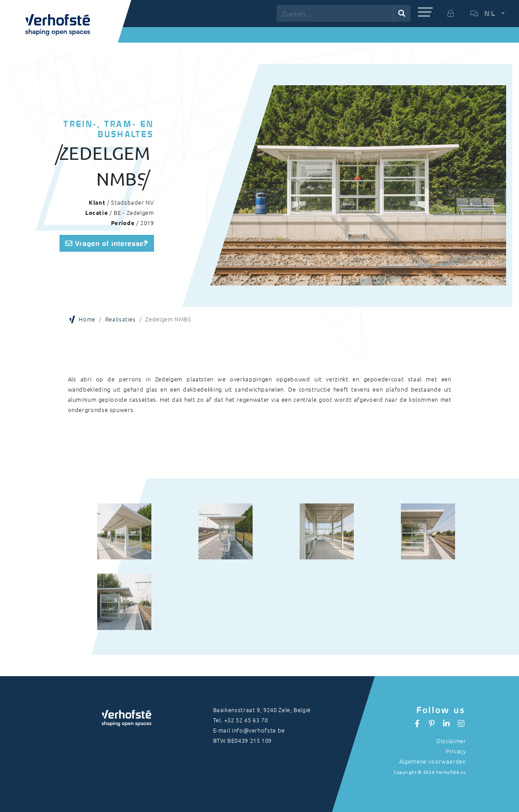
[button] (425, 12)
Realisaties (121, 319)
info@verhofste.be (258, 730)
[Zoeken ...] (335, 13)
